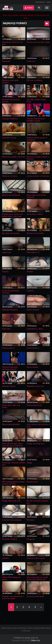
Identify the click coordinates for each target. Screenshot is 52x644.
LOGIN (48, 2)
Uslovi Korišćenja (19, 628)
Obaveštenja (46, 628)
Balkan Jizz (36, 640)
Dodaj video (6, 628)
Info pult (27, 631)
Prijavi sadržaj (34, 628)
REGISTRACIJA (40, 2)
